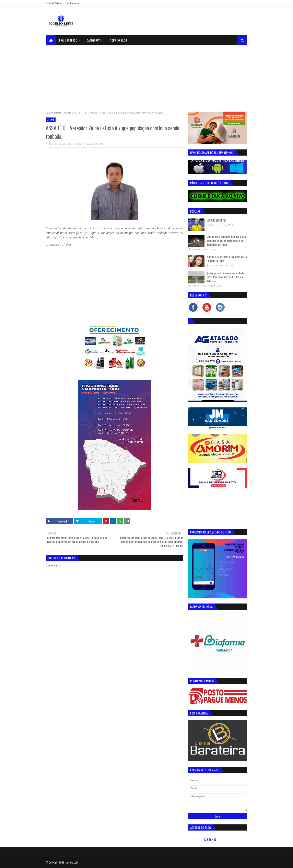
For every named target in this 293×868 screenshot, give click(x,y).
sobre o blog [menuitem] (119, 40)
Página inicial (53, 113)
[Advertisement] (146, 76)
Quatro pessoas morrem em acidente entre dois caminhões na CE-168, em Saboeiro (225, 277)
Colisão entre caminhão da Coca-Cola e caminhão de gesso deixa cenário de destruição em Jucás (226, 241)
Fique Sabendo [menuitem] (68, 40)
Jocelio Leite (72, 862)
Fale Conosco (72, 3)
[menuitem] (51, 40)
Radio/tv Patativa (54, 3)
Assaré (67, 113)
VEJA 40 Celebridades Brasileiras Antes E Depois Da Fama (227, 259)
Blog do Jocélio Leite (60, 144)
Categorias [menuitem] (94, 40)
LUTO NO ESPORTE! (216, 220)
